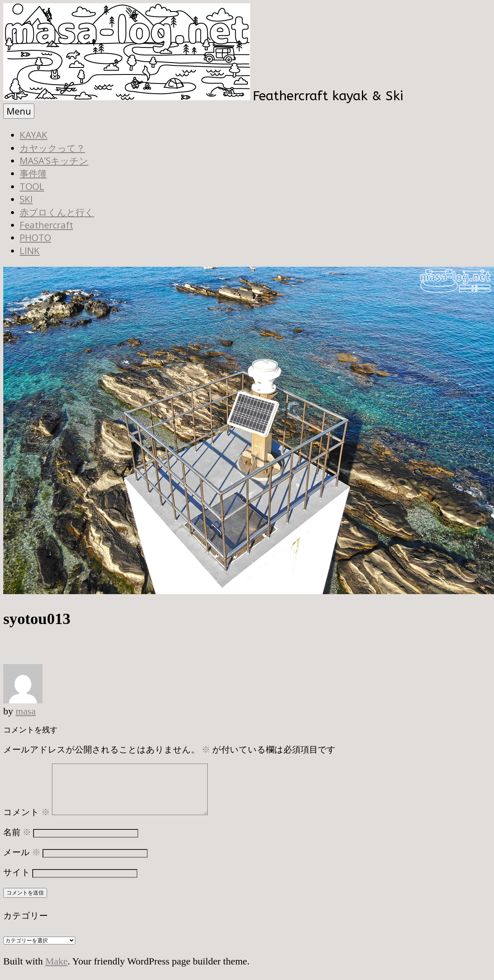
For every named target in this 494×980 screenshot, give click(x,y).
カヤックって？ (52, 148)
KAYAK (34, 135)
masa (26, 711)
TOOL (32, 186)
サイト (17, 882)
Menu (19, 111)
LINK (30, 251)
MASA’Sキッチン (54, 161)
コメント (27, 822)
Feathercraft (46, 225)
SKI (26, 199)
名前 (17, 842)
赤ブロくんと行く (57, 212)
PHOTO (35, 238)
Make (57, 971)
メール (22, 862)
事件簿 (33, 173)
